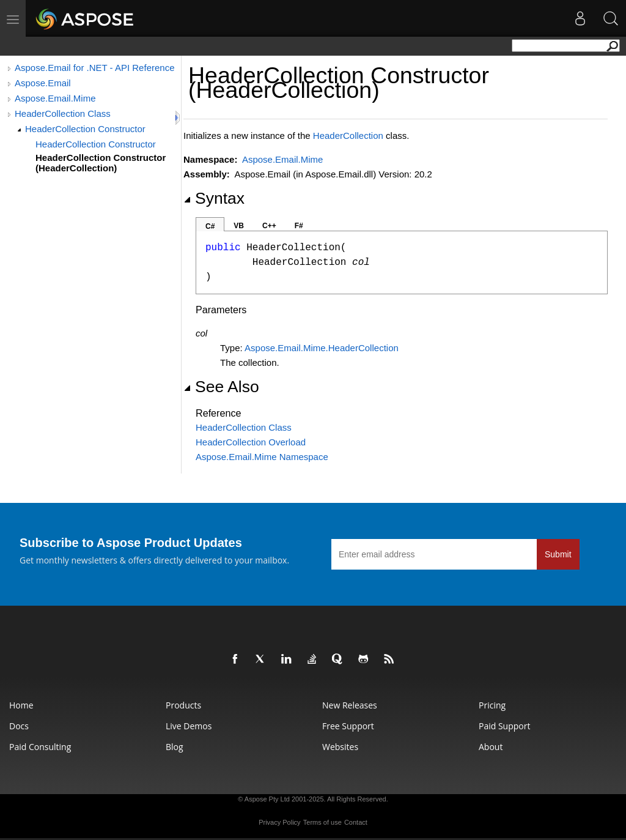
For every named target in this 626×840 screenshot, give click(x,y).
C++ (269, 226)
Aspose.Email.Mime (55, 98)
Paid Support (504, 726)
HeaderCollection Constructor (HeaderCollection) (101, 163)
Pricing (492, 705)
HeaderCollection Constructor (85, 129)
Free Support (348, 726)
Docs (19, 726)
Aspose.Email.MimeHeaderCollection (322, 348)
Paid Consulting (40, 747)
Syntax (214, 198)
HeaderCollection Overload (251, 442)
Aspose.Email (43, 83)
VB (239, 226)
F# (299, 226)
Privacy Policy (279, 822)
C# (210, 226)
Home (21, 705)
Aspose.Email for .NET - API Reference (95, 68)
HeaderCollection (348, 136)
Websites (340, 747)
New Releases (350, 705)
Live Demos (189, 726)
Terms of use (322, 822)
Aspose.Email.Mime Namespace (262, 457)
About (491, 747)
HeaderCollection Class (63, 113)
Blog (175, 747)
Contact (356, 822)
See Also (221, 387)
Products (183, 705)
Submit (558, 554)
